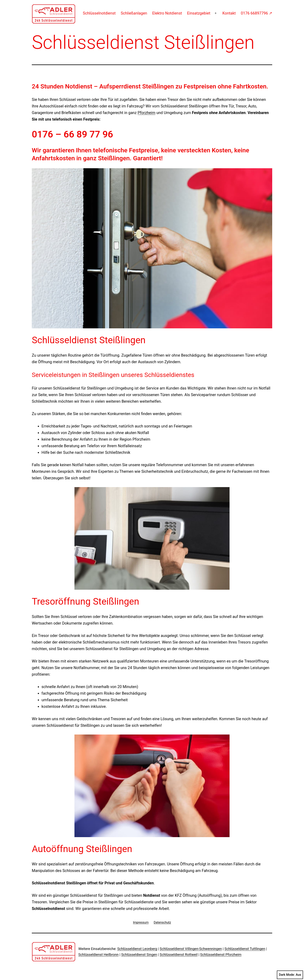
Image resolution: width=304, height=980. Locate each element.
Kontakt (229, 13)
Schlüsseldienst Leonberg (137, 949)
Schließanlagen (134, 13)
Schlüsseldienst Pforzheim (221, 955)
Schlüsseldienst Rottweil (179, 955)
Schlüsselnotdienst (99, 13)
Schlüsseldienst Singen (139, 955)
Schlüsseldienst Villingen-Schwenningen (191, 949)
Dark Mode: (290, 975)
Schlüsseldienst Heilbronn (98, 955)
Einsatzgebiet (199, 13)
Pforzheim (147, 113)
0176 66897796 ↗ (256, 13)
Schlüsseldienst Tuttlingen (245, 949)
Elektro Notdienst (167, 13)
